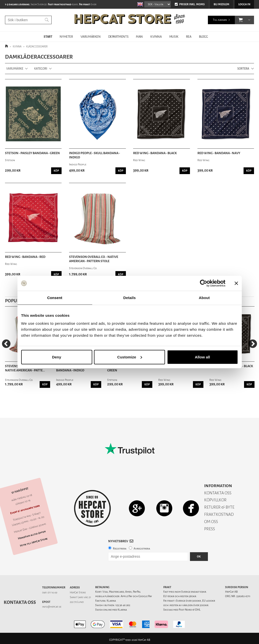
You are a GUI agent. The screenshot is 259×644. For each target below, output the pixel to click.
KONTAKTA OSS (218, 493)
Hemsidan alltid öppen (32, 535)
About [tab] (204, 298)
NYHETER (66, 37)
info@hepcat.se (52, 607)
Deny (57, 357)
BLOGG (203, 37)
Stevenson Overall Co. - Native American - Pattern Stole (94, 259)
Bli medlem (221, 4)
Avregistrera (142, 549)
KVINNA (156, 37)
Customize (130, 357)
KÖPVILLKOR (215, 500)
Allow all (203, 357)
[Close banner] (236, 283)
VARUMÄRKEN (91, 37)
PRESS (210, 529)
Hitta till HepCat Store (34, 542)
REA (189, 37)
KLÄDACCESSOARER (37, 47)
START (48, 37)
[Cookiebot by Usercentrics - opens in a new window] (204, 283)
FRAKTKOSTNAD (219, 514)
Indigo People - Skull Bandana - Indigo (94, 155)
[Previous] (6, 344)
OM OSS (211, 522)
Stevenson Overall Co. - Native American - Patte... (25, 368)
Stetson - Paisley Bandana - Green (32, 153)
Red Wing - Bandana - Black (155, 153)
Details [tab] (130, 298)
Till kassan (220, 20)
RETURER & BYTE (219, 507)
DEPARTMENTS (118, 37)
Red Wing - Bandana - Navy (219, 153)
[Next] (253, 344)
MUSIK (174, 37)
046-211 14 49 (50, 592)
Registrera (120, 549)
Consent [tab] (55, 298)
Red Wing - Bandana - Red (25, 257)
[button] (241, 20)
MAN (139, 37)
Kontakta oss (20, 602)
